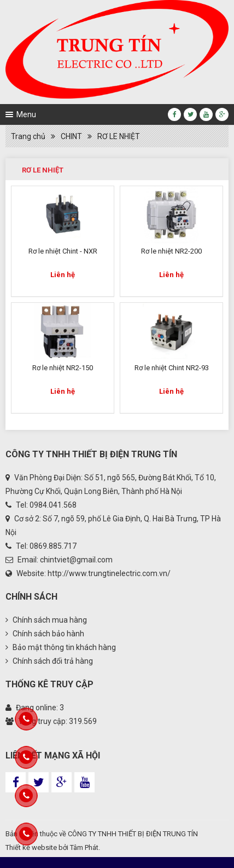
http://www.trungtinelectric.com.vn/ (109, 573)
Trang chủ (28, 136)
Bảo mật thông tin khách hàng (61, 647)
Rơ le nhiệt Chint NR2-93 (172, 368)
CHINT (71, 136)
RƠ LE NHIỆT (119, 136)
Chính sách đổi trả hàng (49, 661)
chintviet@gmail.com (76, 560)
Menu (26, 114)
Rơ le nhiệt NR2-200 (171, 251)
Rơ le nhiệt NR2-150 (63, 368)
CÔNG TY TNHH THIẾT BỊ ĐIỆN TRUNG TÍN (133, 834)
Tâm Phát (84, 847)
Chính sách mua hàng (46, 620)
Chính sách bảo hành (45, 634)
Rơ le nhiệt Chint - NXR (63, 251)
